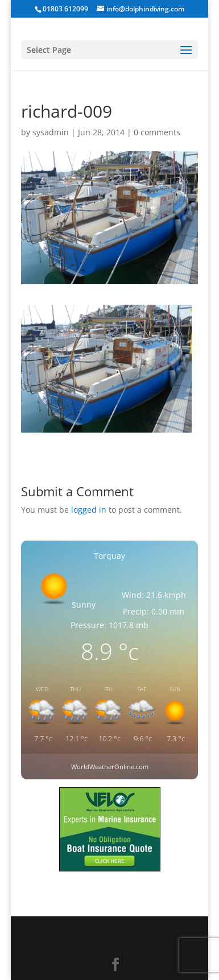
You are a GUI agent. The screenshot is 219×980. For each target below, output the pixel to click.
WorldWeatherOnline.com (110, 767)
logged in (89, 510)
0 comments (157, 132)
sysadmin (51, 132)
